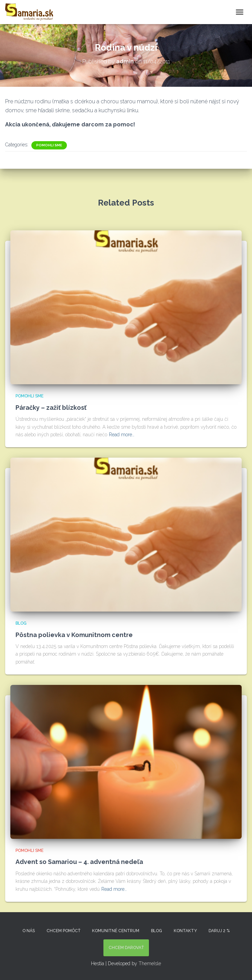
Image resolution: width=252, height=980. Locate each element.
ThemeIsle (150, 963)
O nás (29, 931)
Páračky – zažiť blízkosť (51, 408)
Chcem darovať (126, 948)
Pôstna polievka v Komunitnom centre (74, 635)
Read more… (122, 435)
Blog (21, 623)
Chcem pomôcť (63, 931)
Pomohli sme (49, 145)
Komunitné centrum (116, 931)
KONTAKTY (185, 931)
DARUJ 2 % (219, 931)
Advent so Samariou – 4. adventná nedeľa (79, 862)
